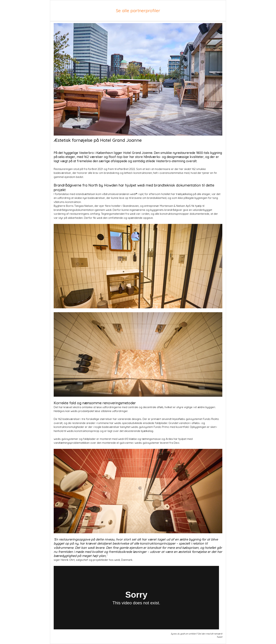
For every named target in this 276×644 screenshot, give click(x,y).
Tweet (219, 637)
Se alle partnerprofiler (138, 10)
